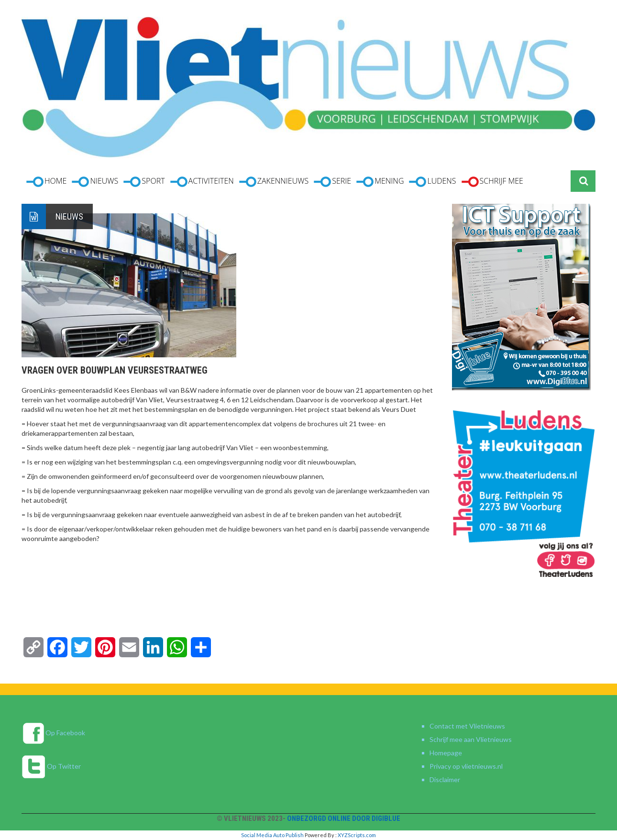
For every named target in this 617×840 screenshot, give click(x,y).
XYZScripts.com (357, 835)
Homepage (446, 753)
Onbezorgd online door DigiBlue (344, 818)
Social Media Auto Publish (272, 835)
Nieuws (69, 216)
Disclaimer (445, 779)
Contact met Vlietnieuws (467, 726)
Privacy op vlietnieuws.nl (466, 766)
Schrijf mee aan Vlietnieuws (471, 739)
